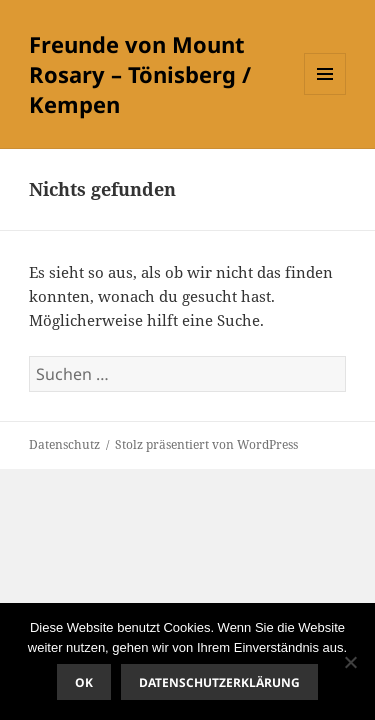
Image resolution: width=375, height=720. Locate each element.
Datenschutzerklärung (219, 682)
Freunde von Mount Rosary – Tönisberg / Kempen (140, 74)
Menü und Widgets (325, 94)
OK (84, 682)
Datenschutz (64, 444)
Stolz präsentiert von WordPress (206, 444)
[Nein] (350, 662)
